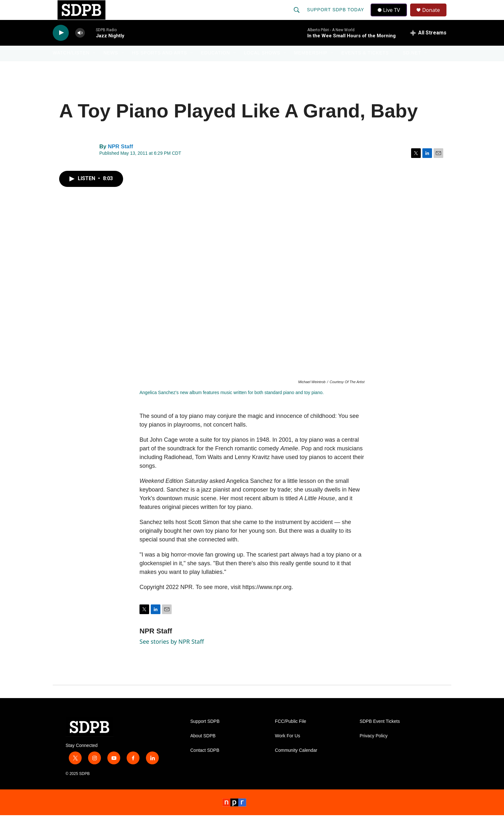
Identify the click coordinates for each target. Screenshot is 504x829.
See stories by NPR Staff (172, 655)
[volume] (80, 47)
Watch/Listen (71, 67)
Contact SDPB (205, 764)
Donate (435, 17)
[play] (61, 47)
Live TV (391, 17)
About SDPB (203, 750)
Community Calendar (296, 764)
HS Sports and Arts (160, 67)
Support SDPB (205, 735)
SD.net (412, 67)
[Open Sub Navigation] (94, 67)
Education (215, 67)
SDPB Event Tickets (380, 735)
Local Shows (262, 67)
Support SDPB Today (336, 17)
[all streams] (428, 47)
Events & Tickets (365, 67)
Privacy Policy (374, 750)
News (111, 67)
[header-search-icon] (297, 17)
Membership (311, 67)
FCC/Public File (290, 735)
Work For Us (287, 750)
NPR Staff (120, 160)
